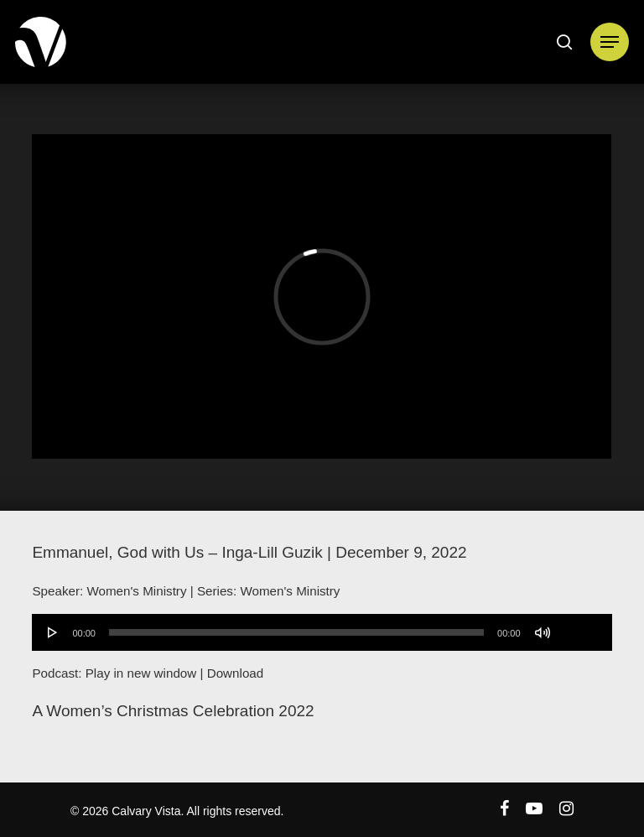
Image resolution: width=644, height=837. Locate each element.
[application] (322, 632)
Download (236, 673)
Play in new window (141, 673)
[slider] (296, 632)
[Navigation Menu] (610, 42)
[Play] (53, 632)
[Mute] (543, 632)
